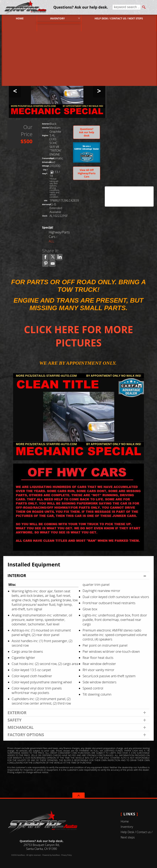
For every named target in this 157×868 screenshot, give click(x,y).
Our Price (27, 131)
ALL (52, 241)
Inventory (127, 827)
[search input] (126, 7)
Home (125, 821)
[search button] (144, 7)
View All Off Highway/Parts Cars (87, 173)
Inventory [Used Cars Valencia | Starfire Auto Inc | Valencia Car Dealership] (57, 18)
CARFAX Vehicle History (129, 188)
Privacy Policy (67, 855)
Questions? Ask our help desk (87, 132)
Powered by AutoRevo (51, 855)
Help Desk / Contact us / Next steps (119, 18)
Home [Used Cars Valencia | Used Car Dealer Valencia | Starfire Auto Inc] (18, 18)
